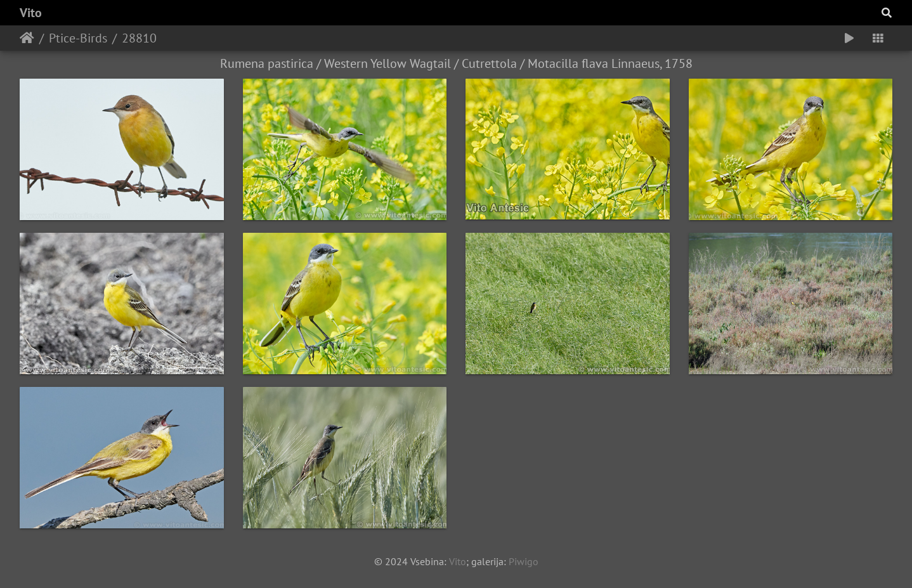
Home (27, 38)
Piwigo (524, 561)
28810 (139, 38)
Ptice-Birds (78, 38)
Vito (31, 13)
